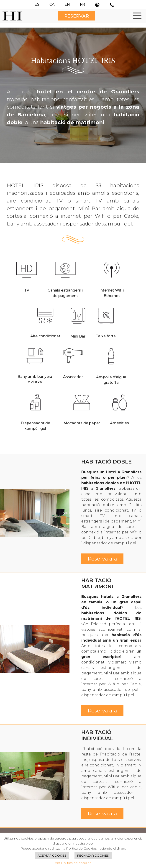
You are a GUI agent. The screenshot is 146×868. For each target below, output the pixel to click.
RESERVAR (77, 16)
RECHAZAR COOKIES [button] (93, 855)
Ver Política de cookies (73, 863)
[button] (6, 513)
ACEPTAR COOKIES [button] (52, 855)
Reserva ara (102, 559)
